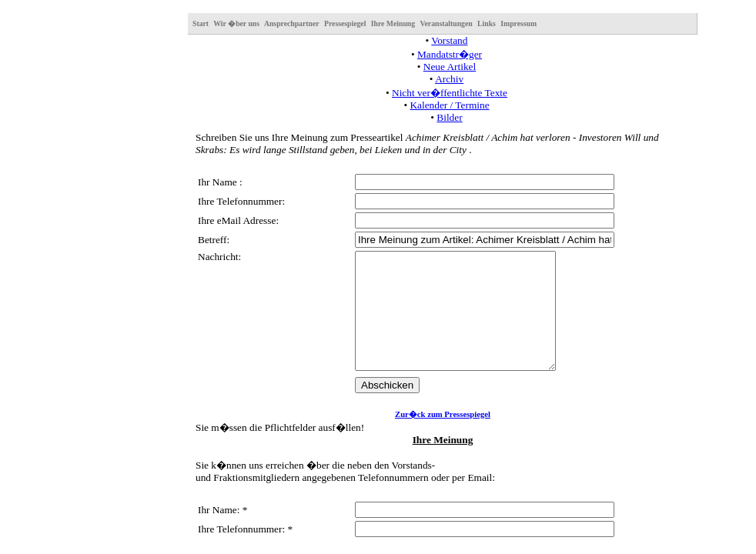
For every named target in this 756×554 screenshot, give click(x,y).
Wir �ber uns (236, 23)
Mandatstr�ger (450, 54)
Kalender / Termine (449, 105)
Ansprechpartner (292, 23)
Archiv (449, 79)
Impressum (518, 23)
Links (487, 23)
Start (201, 23)
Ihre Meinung (393, 23)
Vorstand (449, 40)
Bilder (449, 117)
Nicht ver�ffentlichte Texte (450, 93)
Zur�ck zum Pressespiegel (443, 437)
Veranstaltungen (446, 23)
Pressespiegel (345, 23)
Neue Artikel (450, 67)
